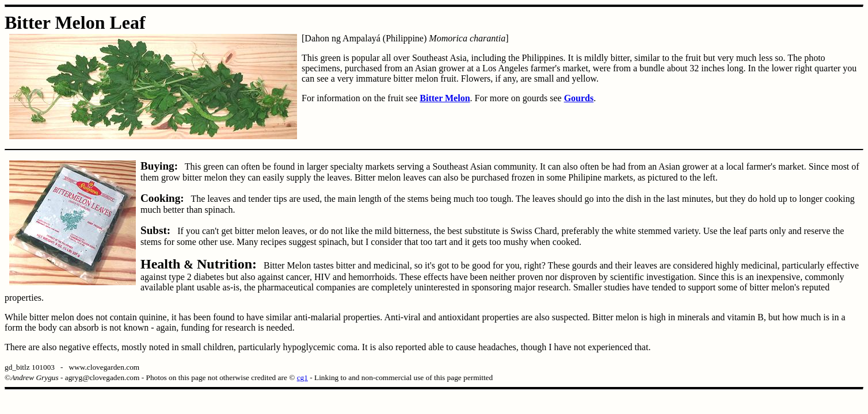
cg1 (302, 377)
